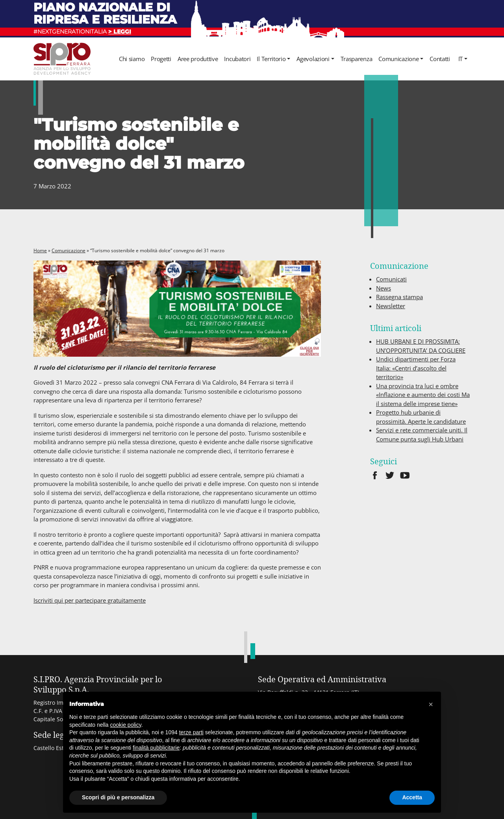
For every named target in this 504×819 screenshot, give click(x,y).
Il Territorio (271, 59)
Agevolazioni (313, 59)
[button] (431, 704)
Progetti (161, 59)
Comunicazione (398, 59)
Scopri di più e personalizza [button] (118, 797)
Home (40, 250)
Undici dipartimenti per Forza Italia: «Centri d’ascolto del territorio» (416, 368)
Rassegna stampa (399, 297)
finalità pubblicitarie (156, 748)
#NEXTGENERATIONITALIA (82, 32)
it (460, 59)
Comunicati (391, 279)
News (384, 288)
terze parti (191, 732)
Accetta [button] (412, 797)
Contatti (440, 59)
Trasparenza (357, 59)
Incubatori (237, 59)
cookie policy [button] (126, 725)
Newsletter (391, 306)
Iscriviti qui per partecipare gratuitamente (90, 600)
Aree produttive (198, 59)
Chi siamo (132, 59)
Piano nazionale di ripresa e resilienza (105, 13)
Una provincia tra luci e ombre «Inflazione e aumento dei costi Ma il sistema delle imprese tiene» (423, 395)
